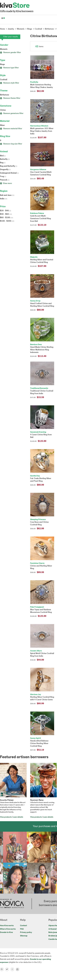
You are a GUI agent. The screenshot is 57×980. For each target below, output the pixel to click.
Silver (2, 125)
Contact (23, 926)
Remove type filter (9, 68)
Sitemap (24, 936)
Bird (3, 156)
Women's (4, 49)
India (4, 199)
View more (6, 183)
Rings (2, 64)
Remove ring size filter (11, 144)
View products (6, 817)
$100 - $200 (7, 221)
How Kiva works (7, 926)
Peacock (5, 180)
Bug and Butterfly (9, 166)
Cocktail (4, 80)
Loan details (18, 817)
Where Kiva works (8, 929)
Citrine (3, 110)
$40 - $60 (6, 214)
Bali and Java (7, 195)
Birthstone (4, 95)
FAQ (22, 929)
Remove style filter (10, 83)
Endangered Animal (9, 173)
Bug (3, 163)
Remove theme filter (10, 98)
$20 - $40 (5, 211)
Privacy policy (26, 932)
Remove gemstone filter (12, 113)
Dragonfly (5, 170)
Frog (3, 177)
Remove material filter (11, 129)
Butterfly (5, 159)
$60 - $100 (6, 218)
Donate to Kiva (6, 932)
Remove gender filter (10, 53)
